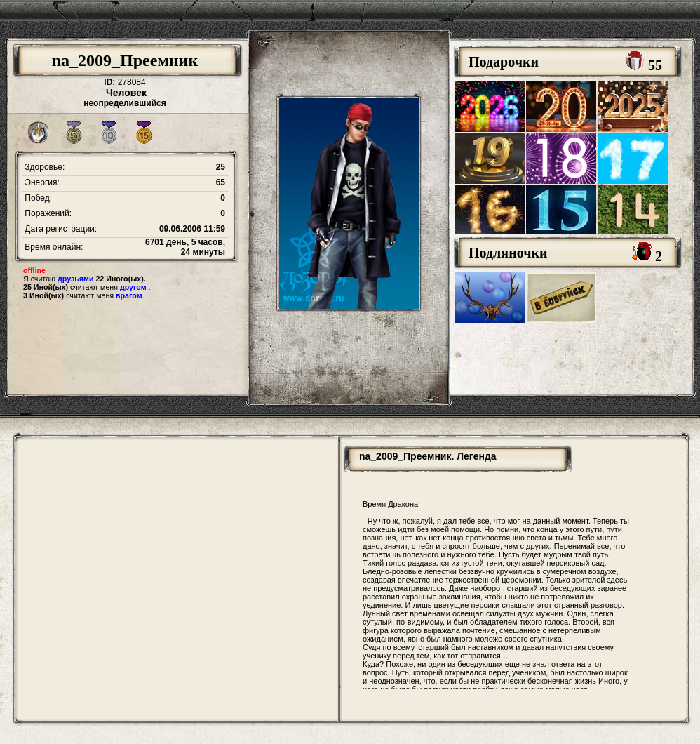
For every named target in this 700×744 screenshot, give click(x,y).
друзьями (75, 279)
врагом (129, 295)
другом (133, 287)
